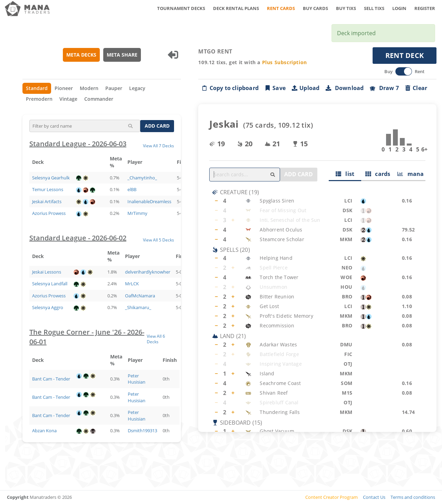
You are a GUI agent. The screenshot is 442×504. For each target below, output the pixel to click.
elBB (132, 189)
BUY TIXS (346, 8)
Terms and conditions (413, 497)
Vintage (68, 99)
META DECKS (81, 55)
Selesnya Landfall (50, 284)
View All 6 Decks (156, 339)
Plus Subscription (285, 62)
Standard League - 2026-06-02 (78, 238)
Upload (305, 88)
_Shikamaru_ (138, 307)
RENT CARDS (281, 8)
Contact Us (374, 497)
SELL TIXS (374, 8)
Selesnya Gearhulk (51, 178)
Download (345, 88)
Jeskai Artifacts (47, 201)
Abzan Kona (44, 431)
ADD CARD (157, 126)
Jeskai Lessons (47, 272)
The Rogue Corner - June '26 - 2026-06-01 (87, 337)
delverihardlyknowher (148, 272)
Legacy (137, 88)
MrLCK (132, 284)
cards (378, 174)
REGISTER (425, 8)
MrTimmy (137, 213)
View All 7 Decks (159, 146)
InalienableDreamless (149, 201)
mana (411, 174)
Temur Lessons (48, 189)
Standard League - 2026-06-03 (78, 144)
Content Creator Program (331, 497)
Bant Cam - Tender (51, 379)
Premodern (39, 99)
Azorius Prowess (49, 213)
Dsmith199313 (142, 431)
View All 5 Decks (159, 240)
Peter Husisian (137, 379)
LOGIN (399, 8)
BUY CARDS (315, 8)
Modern (89, 88)
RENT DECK (405, 55)
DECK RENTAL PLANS (236, 8)
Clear (416, 88)
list (345, 174)
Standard (37, 88)
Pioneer (64, 88)
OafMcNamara (140, 296)
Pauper (114, 88)
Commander (99, 99)
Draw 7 (384, 88)
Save (275, 88)
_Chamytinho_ (142, 178)
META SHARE (122, 55)
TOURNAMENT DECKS (181, 8)
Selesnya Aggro (48, 307)
